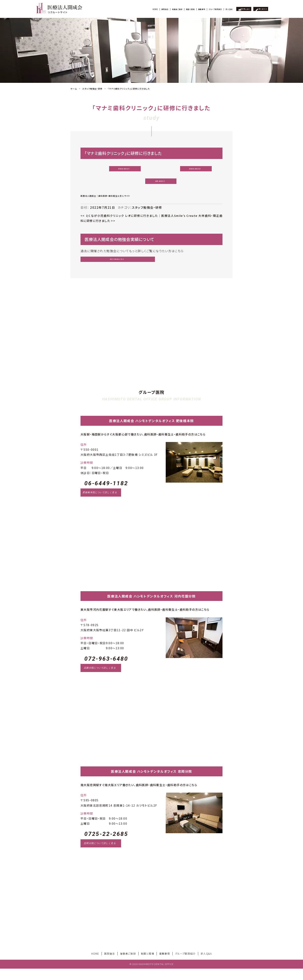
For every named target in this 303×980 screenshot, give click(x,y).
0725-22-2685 (106, 845)
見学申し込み (234, 9)
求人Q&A (211, 9)
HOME (100, 9)
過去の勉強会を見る (100, 266)
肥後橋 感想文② (186, 170)
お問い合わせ (258, 9)
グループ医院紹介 (190, 9)
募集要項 (170, 9)
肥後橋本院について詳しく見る (100, 504)
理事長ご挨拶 (133, 9)
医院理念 (115, 9)
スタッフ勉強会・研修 (147, 213)
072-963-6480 (106, 670)
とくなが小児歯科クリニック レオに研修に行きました (119, 221)
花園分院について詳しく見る (100, 679)
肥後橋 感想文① (115, 170)
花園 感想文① (151, 185)
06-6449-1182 (106, 495)
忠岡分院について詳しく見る (100, 855)
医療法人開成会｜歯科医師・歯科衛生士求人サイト (105, 201)
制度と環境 (153, 9)
